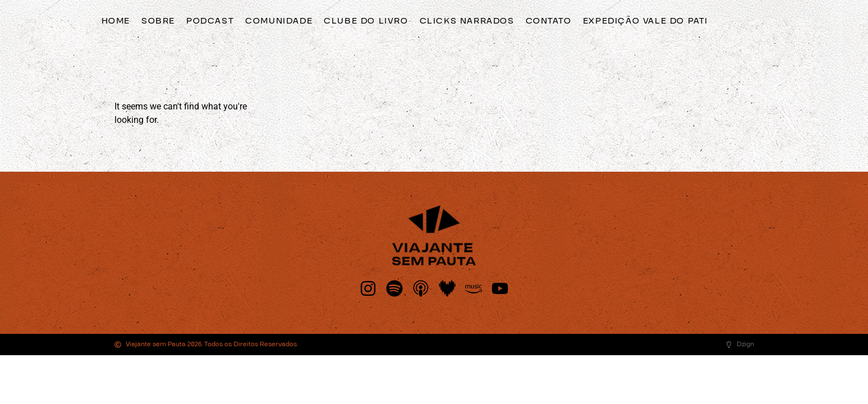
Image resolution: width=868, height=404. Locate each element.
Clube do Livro (366, 21)
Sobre (158, 21)
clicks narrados (467, 21)
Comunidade (279, 21)
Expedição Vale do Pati (646, 21)
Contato (549, 21)
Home (116, 21)
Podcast (210, 21)
